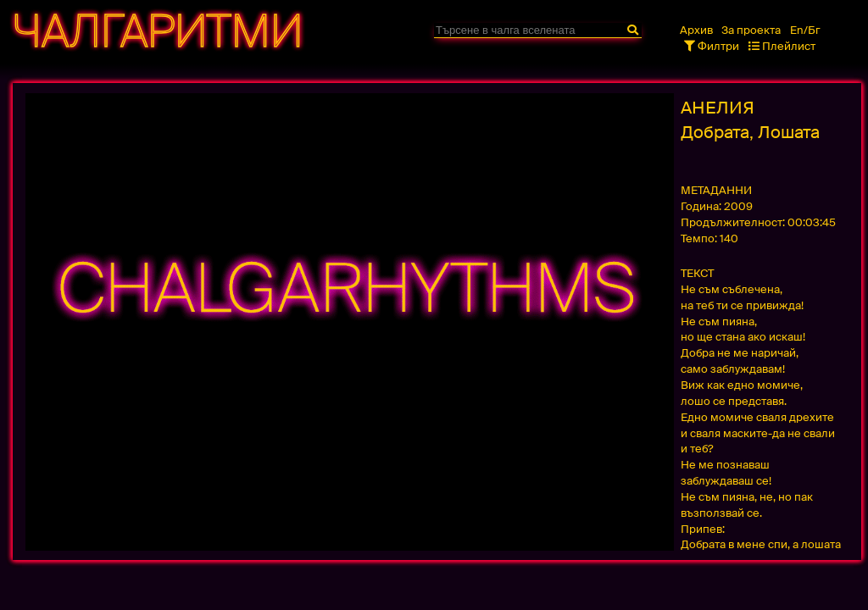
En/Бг (805, 30)
